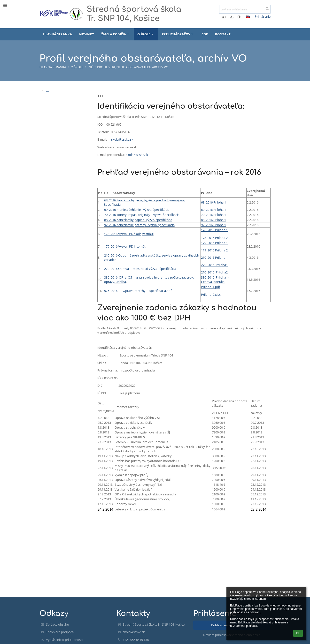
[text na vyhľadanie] (245, 9)
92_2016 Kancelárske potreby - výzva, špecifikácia (139, 225)
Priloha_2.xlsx (211, 295)
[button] (248, 16)
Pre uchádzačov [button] (178, 34)
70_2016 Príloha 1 (213, 215)
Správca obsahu (58, 624)
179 (204, 243)
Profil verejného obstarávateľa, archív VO (133, 67)
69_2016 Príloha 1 (213, 210)
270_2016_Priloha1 (214, 265)
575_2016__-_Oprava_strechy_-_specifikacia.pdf (138, 291)
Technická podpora (60, 632)
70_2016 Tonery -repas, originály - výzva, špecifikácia (142, 215)
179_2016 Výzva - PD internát (125, 246)
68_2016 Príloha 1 (213, 202)
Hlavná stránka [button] (58, 34)
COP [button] (205, 34)
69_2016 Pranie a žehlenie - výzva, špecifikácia (137, 210)
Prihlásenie (263, 16)
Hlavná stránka (53, 67)
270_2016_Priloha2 (214, 272)
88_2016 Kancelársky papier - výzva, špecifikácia (138, 220)
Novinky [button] (87, 34)
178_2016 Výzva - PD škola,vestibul (129, 234)
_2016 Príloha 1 (217, 230)
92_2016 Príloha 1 (213, 225)
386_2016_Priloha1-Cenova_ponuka (215, 280)
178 (204, 230)
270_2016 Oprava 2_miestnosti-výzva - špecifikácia (140, 269)
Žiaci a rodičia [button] (116, 34)
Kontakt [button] (223, 34)
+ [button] (224, 17)
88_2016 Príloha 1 (213, 220)
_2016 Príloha (216, 238)
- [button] (232, 17)
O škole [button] (146, 34)
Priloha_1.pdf (210, 287)
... (47, 91)
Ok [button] (298, 633)
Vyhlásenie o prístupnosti (64, 640)
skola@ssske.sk (122, 139)
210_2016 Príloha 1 (214, 258)
